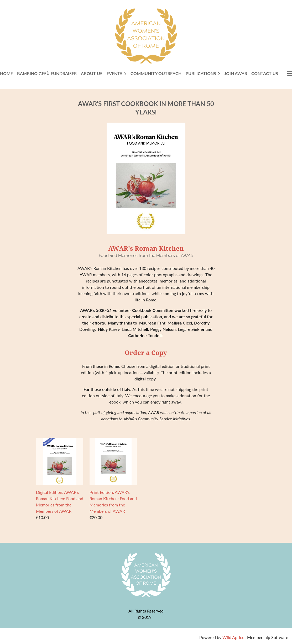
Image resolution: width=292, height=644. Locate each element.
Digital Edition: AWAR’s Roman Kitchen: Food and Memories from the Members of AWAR (60, 502)
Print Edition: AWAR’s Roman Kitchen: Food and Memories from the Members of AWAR (113, 502)
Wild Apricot (234, 637)
